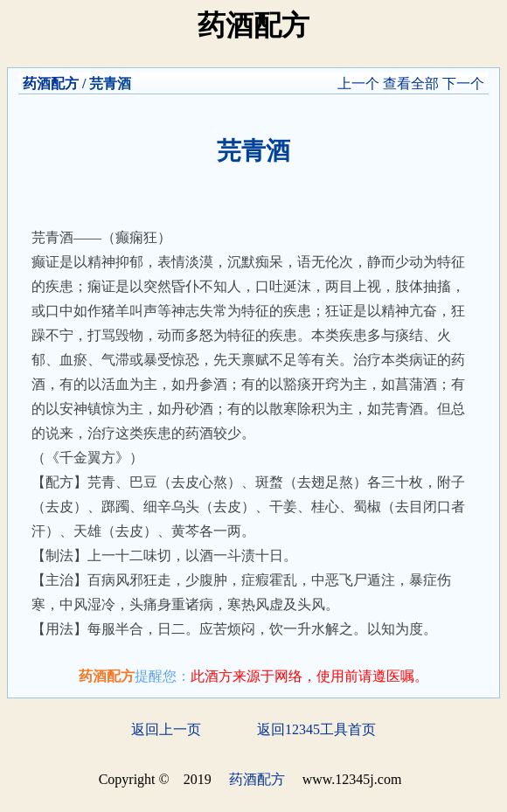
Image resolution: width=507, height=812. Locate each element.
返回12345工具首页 (316, 729)
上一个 (358, 83)
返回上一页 (166, 729)
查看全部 (411, 83)
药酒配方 (51, 83)
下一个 (463, 83)
